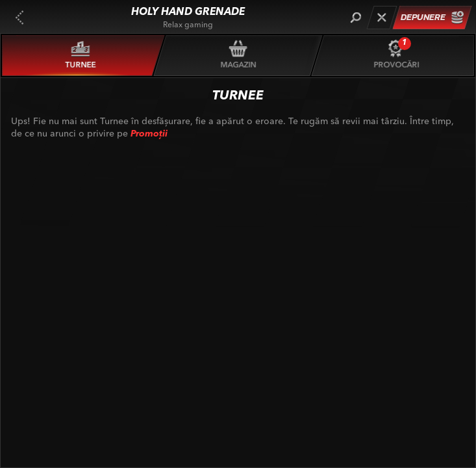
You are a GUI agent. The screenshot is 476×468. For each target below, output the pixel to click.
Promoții (149, 134)
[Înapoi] (19, 18)
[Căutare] (356, 18)
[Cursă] (382, 18)
